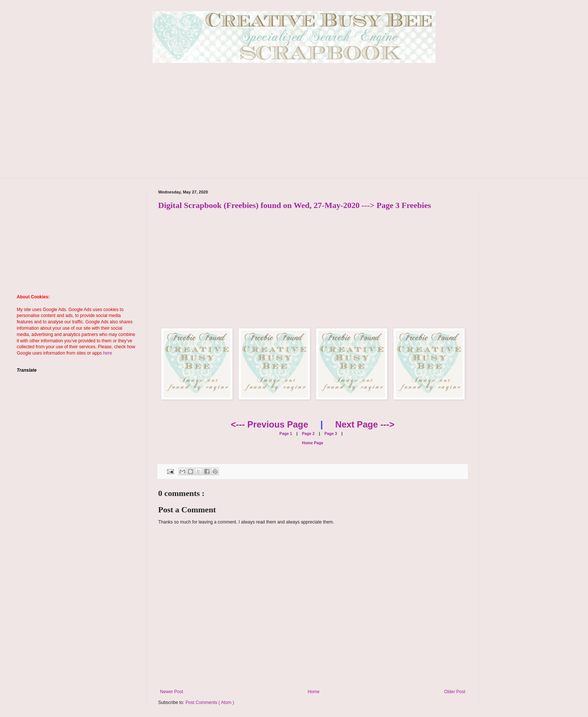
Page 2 (308, 433)
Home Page (312, 443)
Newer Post (172, 692)
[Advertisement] (294, 126)
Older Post (455, 692)
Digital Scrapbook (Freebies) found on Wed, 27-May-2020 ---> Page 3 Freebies (295, 205)
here (108, 353)
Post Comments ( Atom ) (210, 702)
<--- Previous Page (269, 424)
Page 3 (330, 433)
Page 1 (286, 433)
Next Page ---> (365, 424)
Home (314, 692)
